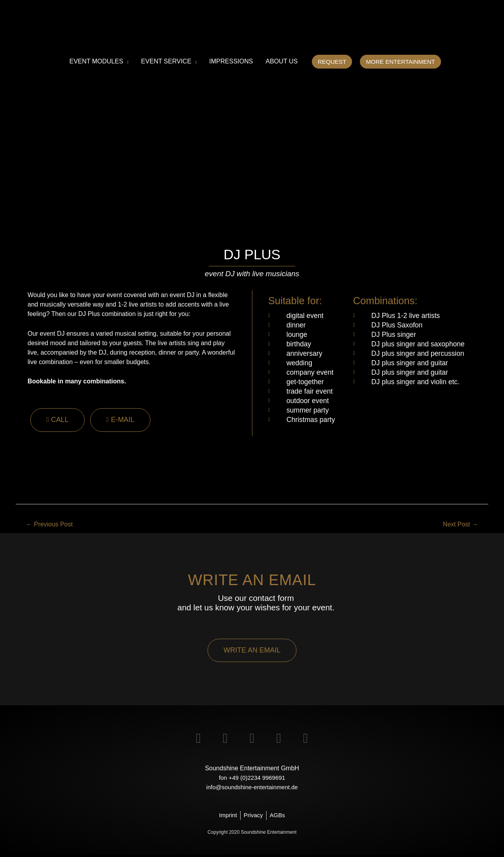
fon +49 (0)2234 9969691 (252, 780)
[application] (126, 61)
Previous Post (52, 525)
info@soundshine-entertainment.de (252, 789)
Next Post (459, 525)
